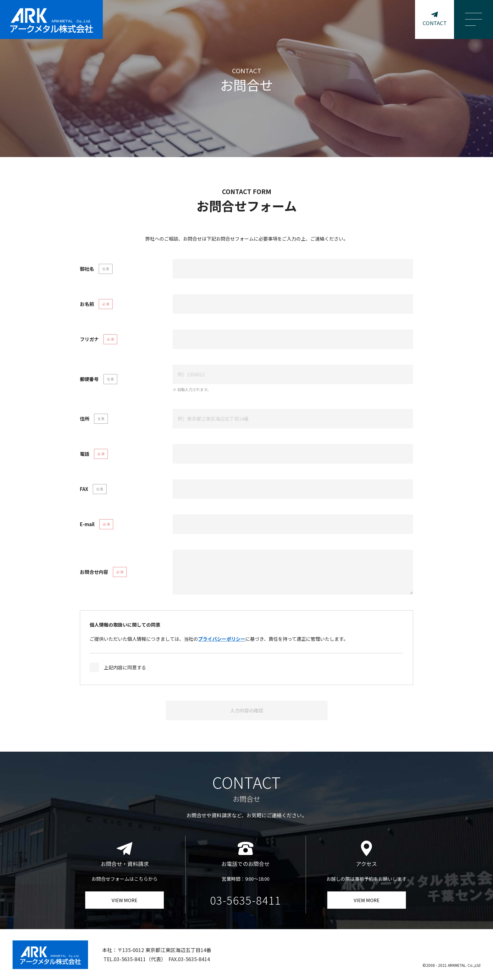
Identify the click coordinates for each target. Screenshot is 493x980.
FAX (84, 489)
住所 (85, 419)
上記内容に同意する (125, 667)
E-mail (87, 524)
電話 (85, 454)
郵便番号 (89, 379)
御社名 (87, 269)
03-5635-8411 (246, 900)
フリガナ (89, 339)
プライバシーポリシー (222, 639)
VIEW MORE (125, 900)
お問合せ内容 (94, 572)
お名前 (87, 304)
